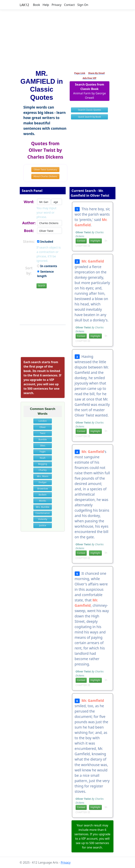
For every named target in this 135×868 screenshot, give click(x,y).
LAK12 (24, 5)
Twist (43, 433)
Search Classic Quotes (90, 110)
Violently (43, 519)
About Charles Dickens (45, 176)
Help (46, 5)
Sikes (43, 445)
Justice (43, 525)
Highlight (95, 241)
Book (37, 5)
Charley (43, 470)
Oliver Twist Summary (45, 170)
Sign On (83, 5)
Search (42, 286)
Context (81, 241)
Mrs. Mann (43, 476)
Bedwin (43, 495)
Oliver (43, 427)
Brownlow (43, 489)
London (43, 421)
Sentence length (45, 274)
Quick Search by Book (89, 117)
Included (45, 242)
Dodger (43, 482)
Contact (69, 5)
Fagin (43, 452)
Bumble (43, 439)
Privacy (57, 5)
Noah (43, 458)
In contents (47, 266)
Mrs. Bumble (43, 507)
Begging (43, 464)
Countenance (43, 513)
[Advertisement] (67, 38)
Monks (43, 501)
